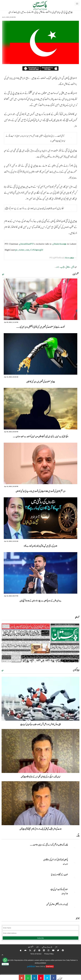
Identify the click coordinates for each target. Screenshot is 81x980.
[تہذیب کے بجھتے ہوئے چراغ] (74, 878)
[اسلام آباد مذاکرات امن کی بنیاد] (74, 893)
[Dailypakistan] (37, 6)
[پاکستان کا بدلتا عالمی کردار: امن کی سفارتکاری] (74, 863)
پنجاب (62, 267)
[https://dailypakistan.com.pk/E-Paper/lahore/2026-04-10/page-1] (40, 643)
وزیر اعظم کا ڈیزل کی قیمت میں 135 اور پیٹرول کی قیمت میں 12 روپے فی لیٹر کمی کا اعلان (40, 491)
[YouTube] (52, 950)
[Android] (24, 950)
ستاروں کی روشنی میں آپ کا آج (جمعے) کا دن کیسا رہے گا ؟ (41, 546)
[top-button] (2, 955)
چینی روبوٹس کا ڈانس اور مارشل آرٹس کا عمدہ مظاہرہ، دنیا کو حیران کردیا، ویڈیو (41, 724)
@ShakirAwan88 (59, 244)
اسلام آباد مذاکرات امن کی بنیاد (59, 889)
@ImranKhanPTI (26, 244)
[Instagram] (47, 950)
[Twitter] (57, 950)
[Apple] (19, 950)
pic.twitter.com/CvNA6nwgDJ (29, 250)
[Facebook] (61, 950)
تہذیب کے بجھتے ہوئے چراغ (59, 874)
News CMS (40, 966)
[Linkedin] (43, 950)
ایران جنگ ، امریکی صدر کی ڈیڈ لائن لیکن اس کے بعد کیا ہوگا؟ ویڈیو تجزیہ (41, 777)
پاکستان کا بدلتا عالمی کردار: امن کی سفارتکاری (56, 860)
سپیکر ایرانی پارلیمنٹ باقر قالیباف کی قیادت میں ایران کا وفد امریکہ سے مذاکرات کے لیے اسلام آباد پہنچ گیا (35, 208)
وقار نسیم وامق (65, 894)
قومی (73, 267)
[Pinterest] (38, 950)
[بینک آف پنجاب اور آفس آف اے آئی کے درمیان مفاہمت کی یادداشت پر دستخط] (74, 848)
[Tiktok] (33, 950)
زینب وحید (65, 864)
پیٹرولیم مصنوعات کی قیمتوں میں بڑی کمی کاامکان (40, 382)
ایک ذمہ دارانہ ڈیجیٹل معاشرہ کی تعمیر (57, 904)
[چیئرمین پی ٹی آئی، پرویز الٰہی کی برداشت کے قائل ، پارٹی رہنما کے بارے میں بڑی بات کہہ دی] (54, 977)
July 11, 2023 (69, 258)
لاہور (57, 267)
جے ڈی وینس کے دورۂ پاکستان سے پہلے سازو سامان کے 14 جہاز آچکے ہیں (41, 601)
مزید (3, 274)
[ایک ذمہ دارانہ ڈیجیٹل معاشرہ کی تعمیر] (74, 908)
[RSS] (29, 950)
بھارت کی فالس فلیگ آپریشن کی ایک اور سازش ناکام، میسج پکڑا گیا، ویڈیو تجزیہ (41, 829)
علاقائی (68, 267)
